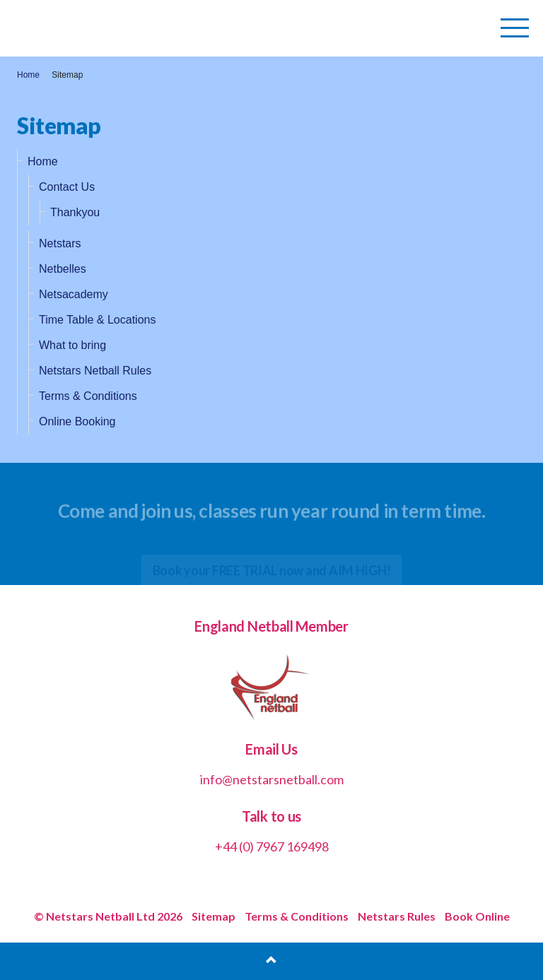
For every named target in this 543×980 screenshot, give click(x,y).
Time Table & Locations (97, 320)
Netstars (60, 243)
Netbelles (63, 269)
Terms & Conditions (88, 396)
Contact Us (67, 187)
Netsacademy (74, 294)
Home (43, 161)
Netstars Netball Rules (95, 371)
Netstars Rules (397, 916)
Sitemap (214, 916)
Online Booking (77, 421)
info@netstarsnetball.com (272, 779)
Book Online (477, 916)
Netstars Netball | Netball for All (110, 28)
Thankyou (75, 212)
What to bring (72, 345)
